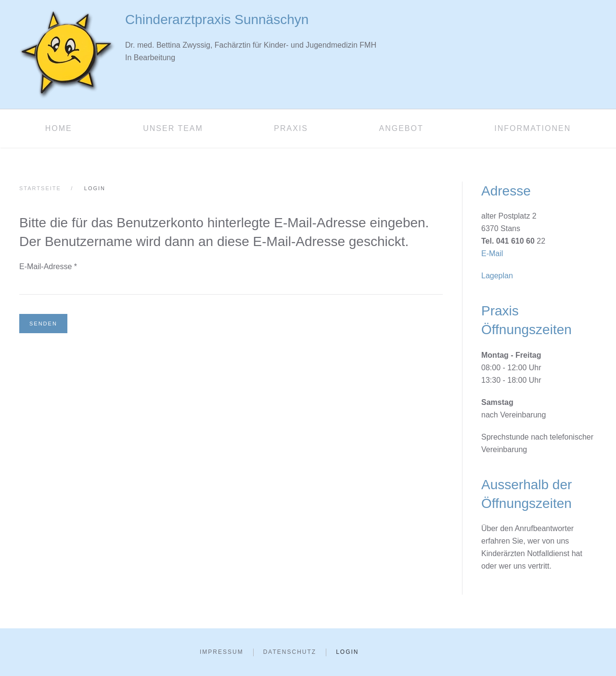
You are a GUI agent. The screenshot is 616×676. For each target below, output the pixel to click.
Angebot (401, 128)
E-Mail (492, 253)
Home (59, 128)
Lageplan (497, 276)
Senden (43, 324)
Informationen (533, 128)
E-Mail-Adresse (48, 266)
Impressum (222, 652)
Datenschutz (290, 652)
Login (347, 652)
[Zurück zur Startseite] (67, 54)
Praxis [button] (291, 128)
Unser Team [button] (173, 128)
